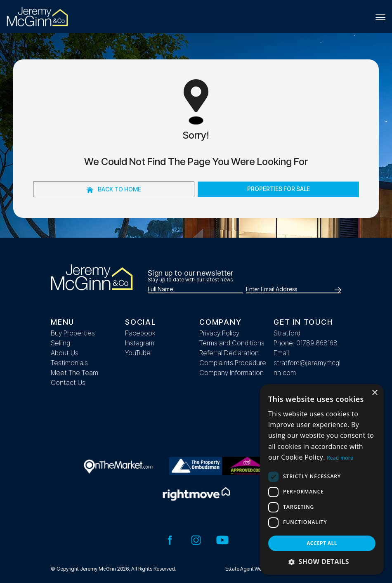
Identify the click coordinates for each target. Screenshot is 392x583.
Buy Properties (73, 333)
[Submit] (336, 290)
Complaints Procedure (233, 363)
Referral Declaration (229, 353)
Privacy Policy (219, 333)
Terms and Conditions (232, 343)
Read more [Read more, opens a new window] (340, 458)
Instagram (140, 343)
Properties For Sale (279, 189)
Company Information (231, 373)
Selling (60, 343)
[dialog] (322, 479)
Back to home (114, 189)
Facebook (140, 333)
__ (276, 382)
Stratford (287, 333)
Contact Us (68, 382)
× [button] (374, 393)
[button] (322, 562)
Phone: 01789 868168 (306, 343)
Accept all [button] (322, 543)
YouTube (138, 353)
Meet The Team (74, 373)
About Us (65, 353)
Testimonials (69, 363)
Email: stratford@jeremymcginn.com (307, 363)
